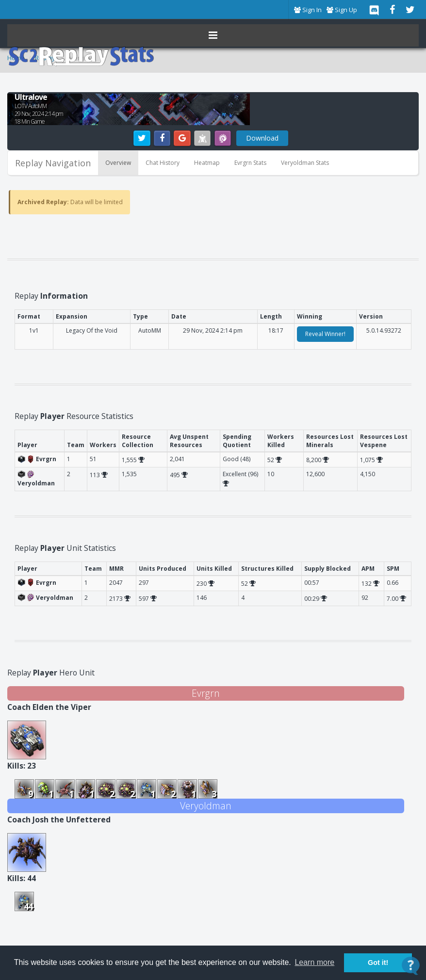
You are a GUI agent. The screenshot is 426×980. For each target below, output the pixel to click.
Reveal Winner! (325, 334)
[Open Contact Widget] (411, 966)
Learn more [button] (314, 962)
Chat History (163, 163)
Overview (118, 163)
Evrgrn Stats (250, 163)
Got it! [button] (378, 963)
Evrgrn (206, 693)
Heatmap (207, 163)
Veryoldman (206, 806)
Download (262, 138)
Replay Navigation (53, 163)
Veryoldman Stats (305, 163)
